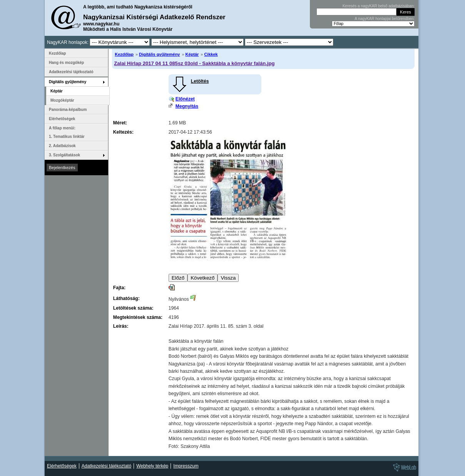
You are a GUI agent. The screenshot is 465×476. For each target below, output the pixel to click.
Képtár (192, 54)
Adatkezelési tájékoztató (71, 72)
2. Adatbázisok (62, 146)
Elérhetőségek (62, 119)
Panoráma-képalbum (68, 110)
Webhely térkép (152, 466)
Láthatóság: (126, 298)
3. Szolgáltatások (64, 155)
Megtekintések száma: (138, 317)
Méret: (120, 123)
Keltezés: (123, 132)
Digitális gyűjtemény (159, 54)
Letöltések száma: (133, 308)
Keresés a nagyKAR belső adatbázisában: (379, 6)
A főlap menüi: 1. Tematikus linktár (67, 132)
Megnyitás (187, 106)
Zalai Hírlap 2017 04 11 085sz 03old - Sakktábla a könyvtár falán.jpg (194, 63)
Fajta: (119, 288)
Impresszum (186, 466)
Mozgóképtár (62, 100)
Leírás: (121, 326)
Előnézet (185, 99)
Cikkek (211, 54)
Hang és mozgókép (66, 63)
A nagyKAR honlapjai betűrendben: (385, 19)
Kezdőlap (124, 54)
